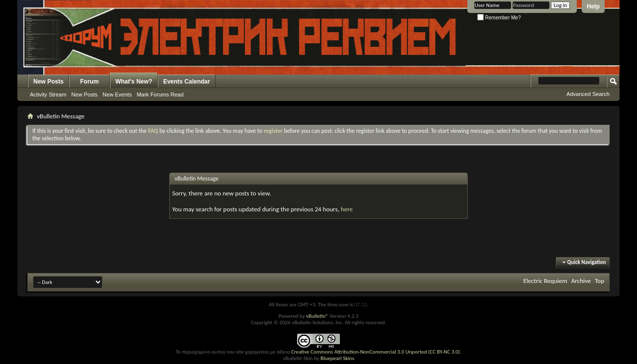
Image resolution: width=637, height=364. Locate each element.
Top (599, 281)
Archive (581, 281)
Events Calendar (187, 82)
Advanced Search (588, 94)
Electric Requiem (545, 281)
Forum (89, 82)
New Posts (49, 82)
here (347, 209)
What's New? (134, 82)
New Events (117, 94)
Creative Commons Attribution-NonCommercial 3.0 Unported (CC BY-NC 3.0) (375, 352)
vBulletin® (317, 316)
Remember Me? (499, 18)
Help (593, 6)
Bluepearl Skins (337, 358)
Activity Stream (48, 94)
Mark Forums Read (160, 94)
